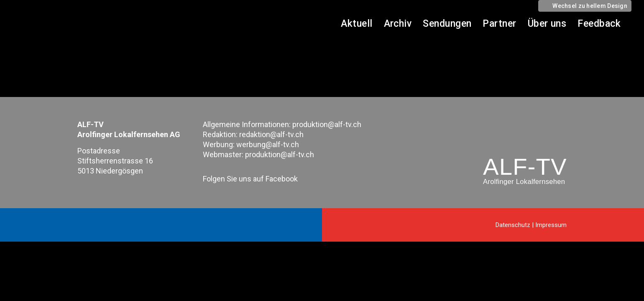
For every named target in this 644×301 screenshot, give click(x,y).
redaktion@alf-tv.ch (271, 134)
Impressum (551, 225)
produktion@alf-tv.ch (327, 124)
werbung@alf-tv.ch (268, 144)
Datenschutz (513, 225)
